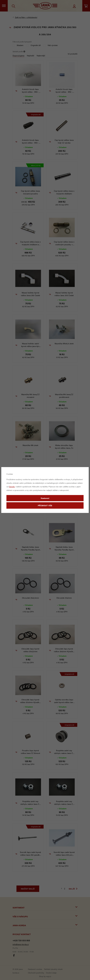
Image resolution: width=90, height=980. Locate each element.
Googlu (12, 487)
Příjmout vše (45, 505)
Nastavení (45, 498)
